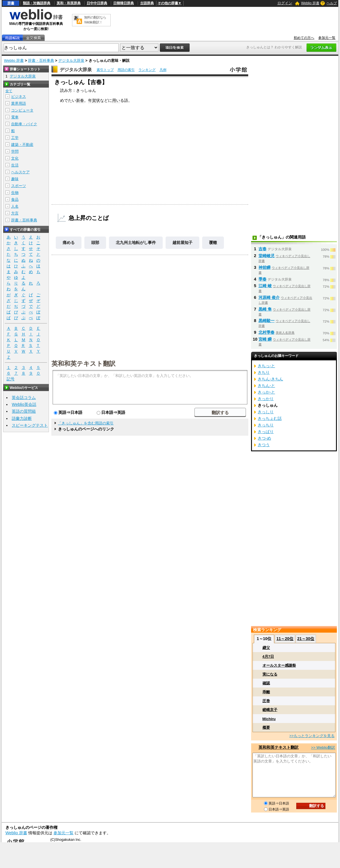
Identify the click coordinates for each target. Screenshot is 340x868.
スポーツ (19, 186)
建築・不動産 (22, 145)
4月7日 (268, 657)
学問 (15, 151)
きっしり (266, 412)
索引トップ (105, 70)
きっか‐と (266, 392)
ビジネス (19, 97)
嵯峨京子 (270, 710)
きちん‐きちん (270, 379)
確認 (266, 683)
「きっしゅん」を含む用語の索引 (86, 423)
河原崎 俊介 (269, 297)
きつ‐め (264, 438)
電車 (15, 117)
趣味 (15, 179)
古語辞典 (147, 3)
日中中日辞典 (97, 3)
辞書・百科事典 (41, 60)
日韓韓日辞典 (124, 3)
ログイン (285, 3)
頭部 (95, 243)
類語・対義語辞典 (37, 3)
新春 (80, 100)
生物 (15, 193)
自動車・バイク (24, 124)
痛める (69, 243)
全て (9, 91)
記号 (11, 379)
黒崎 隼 (265, 309)
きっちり (266, 425)
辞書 (11, 3)
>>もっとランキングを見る (312, 736)
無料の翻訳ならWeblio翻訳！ (95, 20)
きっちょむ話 (270, 418)
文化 (15, 158)
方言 (15, 213)
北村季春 (267, 332)
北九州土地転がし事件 (136, 243)
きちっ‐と (266, 366)
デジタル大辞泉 (71, 60)
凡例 (163, 70)
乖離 (266, 692)
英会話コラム (24, 398)
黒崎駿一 (267, 321)
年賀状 (94, 100)
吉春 (263, 249)
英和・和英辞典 (69, 3)
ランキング (147, 70)
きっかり (266, 399)
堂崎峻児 (267, 256)
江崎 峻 (265, 286)
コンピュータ (22, 110)
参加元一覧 (327, 38)
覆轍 (213, 243)
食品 (15, 199)
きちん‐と (266, 386)
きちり (264, 372)
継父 (266, 648)
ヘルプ (332, 3)
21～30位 (306, 639)
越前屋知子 (182, 243)
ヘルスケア (20, 172)
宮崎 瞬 (265, 339)
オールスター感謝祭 (279, 665)
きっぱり (266, 432)
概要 (266, 727)
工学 (15, 138)
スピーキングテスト (30, 425)
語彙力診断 (22, 418)
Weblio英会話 (24, 404)
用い (116, 100)
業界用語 (19, 103)
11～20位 (285, 639)
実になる (270, 674)
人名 (15, 206)
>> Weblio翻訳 (323, 747)
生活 (15, 165)
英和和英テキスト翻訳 (83, 363)
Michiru (269, 719)
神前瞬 (265, 267)
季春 (263, 279)
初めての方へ (304, 38)
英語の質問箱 (24, 411)
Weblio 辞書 (310, 3)
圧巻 (266, 701)
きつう (264, 445)
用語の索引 (126, 70)
